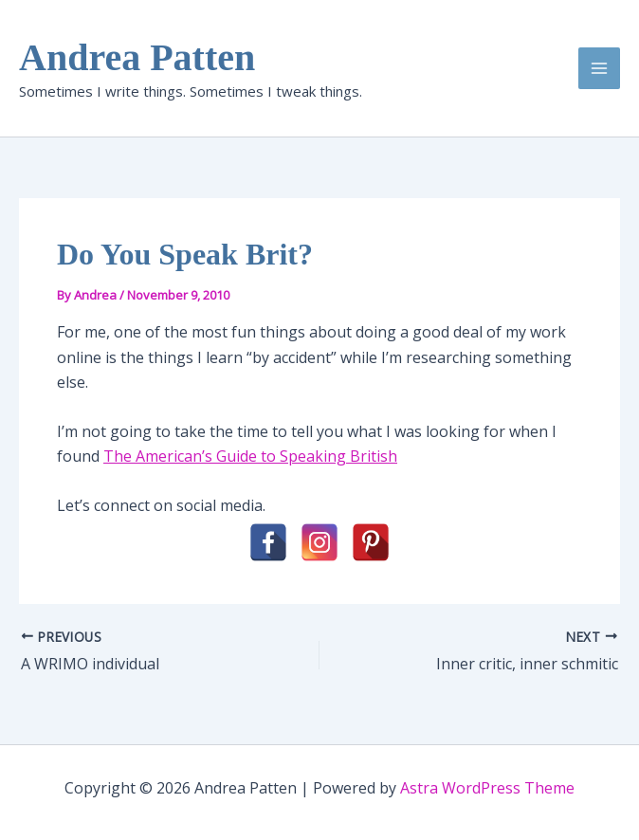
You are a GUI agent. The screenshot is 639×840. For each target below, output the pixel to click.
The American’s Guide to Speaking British (250, 456)
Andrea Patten (137, 57)
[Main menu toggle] (599, 68)
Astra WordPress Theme (487, 788)
